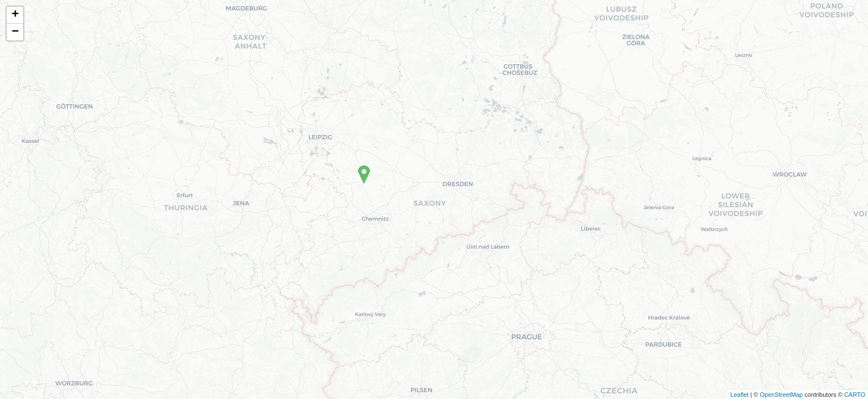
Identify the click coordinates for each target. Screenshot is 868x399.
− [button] (15, 32)
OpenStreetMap (781, 395)
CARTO (855, 395)
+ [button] (15, 15)
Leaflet (739, 395)
